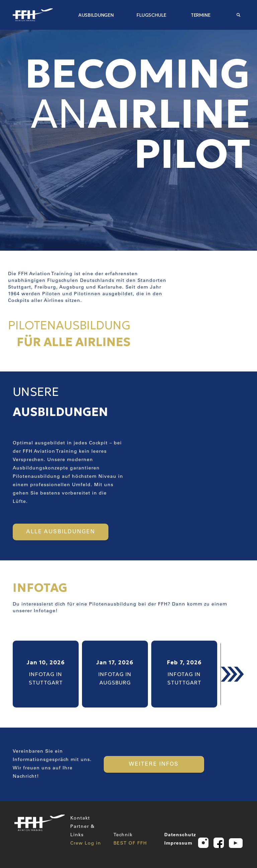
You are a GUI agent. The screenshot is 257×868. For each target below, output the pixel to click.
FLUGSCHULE (151, 15)
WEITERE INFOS (154, 764)
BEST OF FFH (130, 844)
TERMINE (201, 15)
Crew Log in (86, 844)
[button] (233, 674)
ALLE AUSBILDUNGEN (61, 532)
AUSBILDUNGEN (96, 15)
